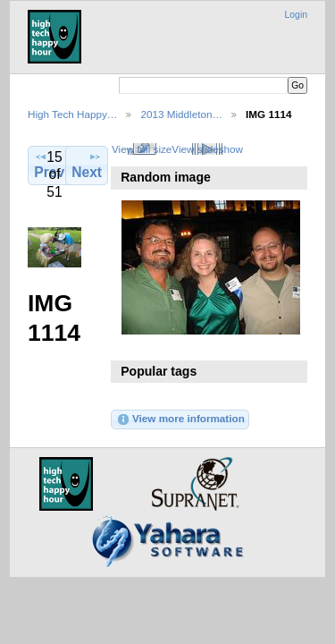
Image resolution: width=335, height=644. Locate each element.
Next (87, 165)
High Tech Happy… (72, 114)
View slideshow (207, 149)
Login (296, 15)
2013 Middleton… (181, 114)
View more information (180, 419)
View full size (142, 149)
